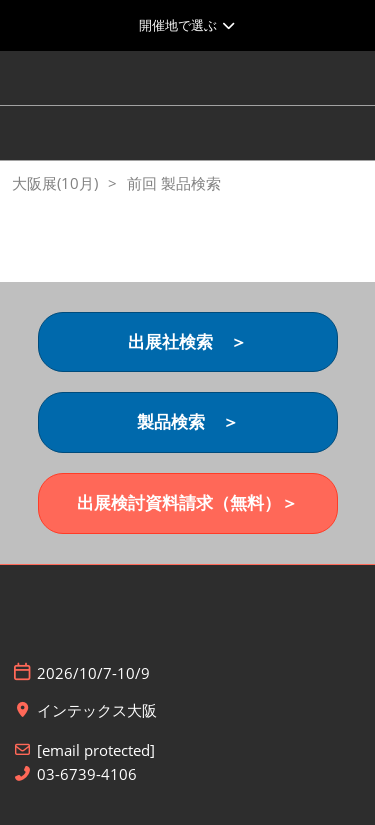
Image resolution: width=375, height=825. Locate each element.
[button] (188, 342)
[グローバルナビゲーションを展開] (187, 25)
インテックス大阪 (97, 710)
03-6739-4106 (87, 774)
